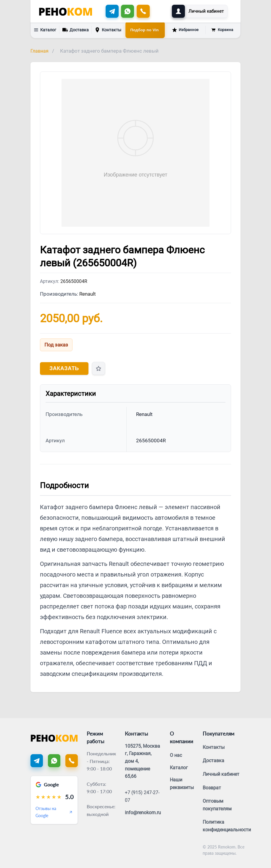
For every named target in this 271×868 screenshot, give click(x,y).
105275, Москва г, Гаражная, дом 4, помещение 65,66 (142, 761)
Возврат (212, 788)
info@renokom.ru (143, 813)
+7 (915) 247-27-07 (142, 796)
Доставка (76, 29)
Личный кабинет (221, 774)
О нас (176, 755)
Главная (39, 51)
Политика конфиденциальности (227, 826)
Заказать (64, 368)
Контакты (108, 30)
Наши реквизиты (182, 784)
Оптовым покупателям (217, 805)
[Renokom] (66, 11)
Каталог (45, 30)
